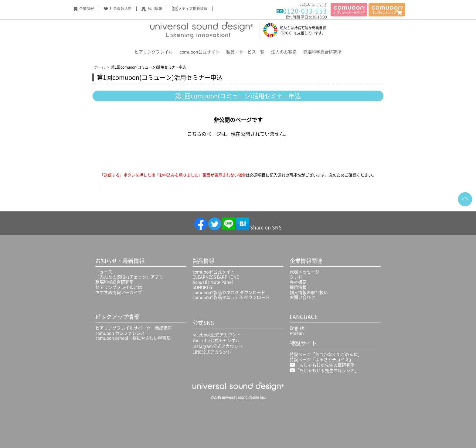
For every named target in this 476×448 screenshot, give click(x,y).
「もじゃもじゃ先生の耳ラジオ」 (324, 370)
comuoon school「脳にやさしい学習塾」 (135, 338)
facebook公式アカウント (217, 334)
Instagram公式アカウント (218, 346)
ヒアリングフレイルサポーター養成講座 (134, 328)
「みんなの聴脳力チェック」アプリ (129, 277)
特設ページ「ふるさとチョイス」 (321, 359)
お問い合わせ (302, 297)
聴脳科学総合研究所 (322, 52)
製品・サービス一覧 (245, 52)
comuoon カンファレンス (120, 333)
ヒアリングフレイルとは (119, 287)
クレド (296, 277)
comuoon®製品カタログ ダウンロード (229, 292)
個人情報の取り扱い (309, 292)
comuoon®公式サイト (214, 272)
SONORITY (202, 287)
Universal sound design (238, 30)
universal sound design (238, 386)
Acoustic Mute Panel (213, 282)
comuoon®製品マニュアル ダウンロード (231, 297)
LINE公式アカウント (212, 352)
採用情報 (155, 9)
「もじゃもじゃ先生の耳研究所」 (324, 365)
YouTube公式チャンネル (216, 340)
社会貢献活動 (121, 9)
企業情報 (87, 9)
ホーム (100, 67)
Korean (297, 333)
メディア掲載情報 (193, 9)
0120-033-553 (305, 11)
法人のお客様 (284, 52)
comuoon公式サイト (199, 52)
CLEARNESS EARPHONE (216, 277)
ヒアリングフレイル (154, 52)
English (297, 328)
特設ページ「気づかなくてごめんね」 (326, 354)
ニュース (104, 272)
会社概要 (298, 282)
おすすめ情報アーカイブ (119, 292)
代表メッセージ (304, 272)
